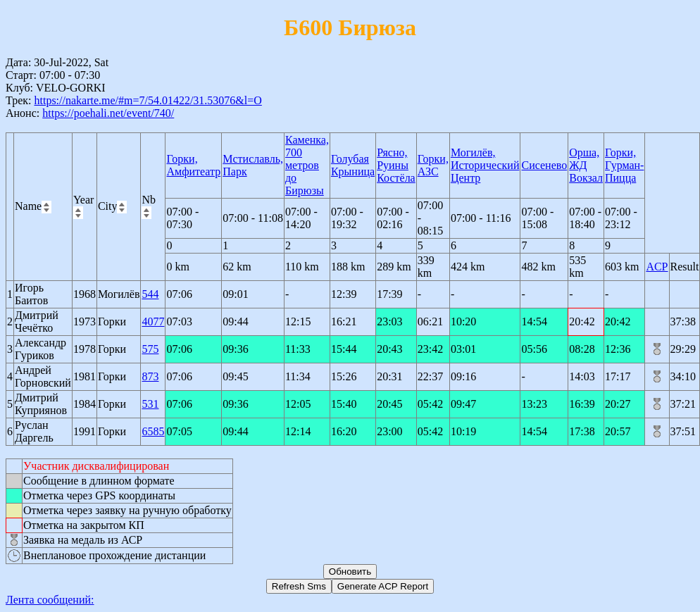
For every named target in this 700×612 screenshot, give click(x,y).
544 (150, 294)
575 (150, 349)
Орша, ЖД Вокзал (586, 165)
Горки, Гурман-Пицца (624, 165)
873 (150, 376)
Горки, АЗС (433, 165)
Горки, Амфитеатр (193, 165)
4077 (153, 321)
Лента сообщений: (50, 600)
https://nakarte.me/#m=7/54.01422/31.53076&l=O (148, 100)
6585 (153, 431)
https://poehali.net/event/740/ (108, 113)
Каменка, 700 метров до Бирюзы (307, 165)
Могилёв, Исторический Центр (485, 165)
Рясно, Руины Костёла (396, 165)
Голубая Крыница (353, 165)
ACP (657, 267)
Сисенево (544, 165)
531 (150, 404)
